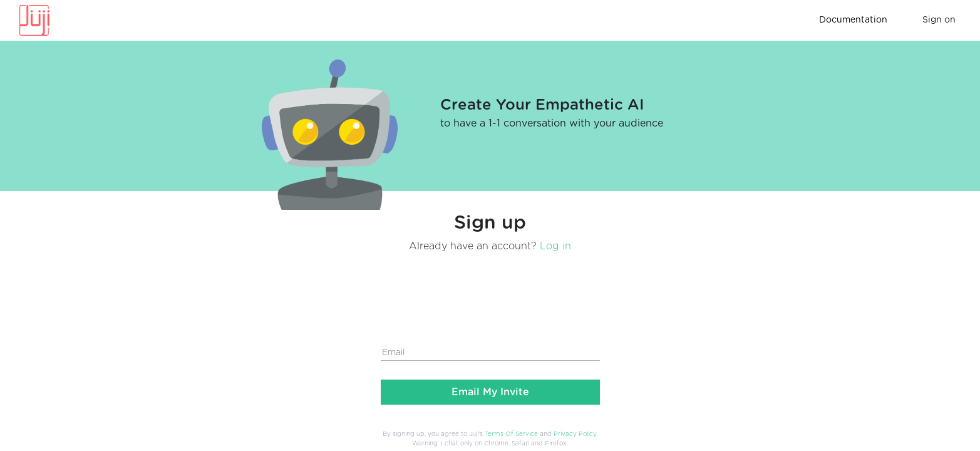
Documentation (853, 20)
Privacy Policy (575, 434)
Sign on (939, 20)
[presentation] (476, 288)
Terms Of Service (511, 434)
